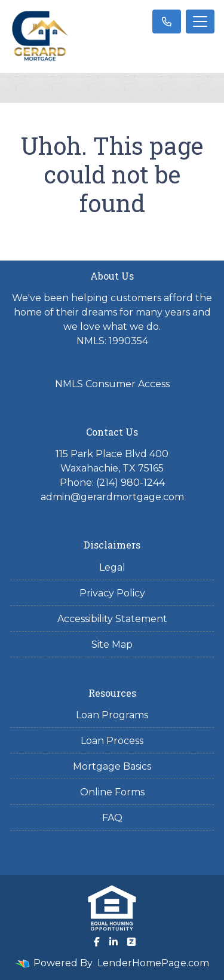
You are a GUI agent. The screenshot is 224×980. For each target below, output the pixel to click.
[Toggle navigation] (200, 22)
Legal (112, 567)
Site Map (112, 644)
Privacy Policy (112, 593)
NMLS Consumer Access (112, 384)
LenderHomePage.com (153, 963)
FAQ (112, 818)
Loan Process (112, 741)
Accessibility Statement (112, 619)
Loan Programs (112, 715)
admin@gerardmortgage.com (112, 497)
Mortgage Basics (112, 766)
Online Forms (112, 792)
